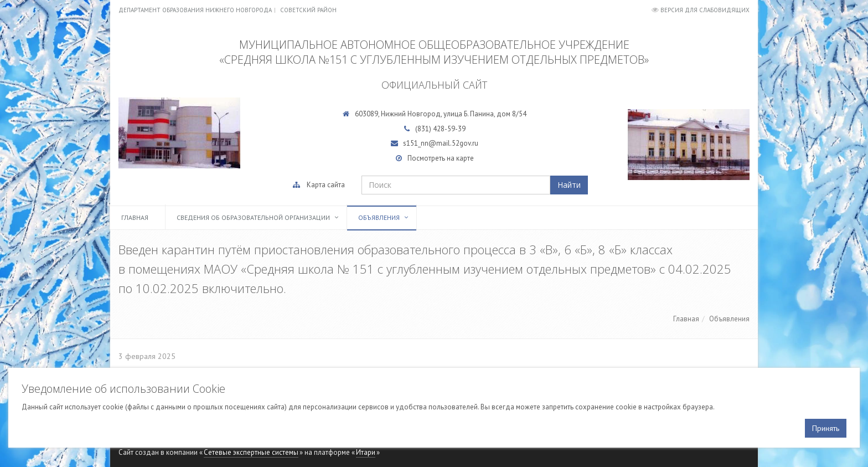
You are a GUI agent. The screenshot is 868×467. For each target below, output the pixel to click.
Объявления (379, 217)
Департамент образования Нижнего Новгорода (195, 10)
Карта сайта (326, 185)
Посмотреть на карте (441, 158)
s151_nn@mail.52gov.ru (441, 143)
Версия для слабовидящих (705, 10)
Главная (135, 217)
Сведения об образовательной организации (253, 217)
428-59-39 (449, 129)
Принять (826, 428)
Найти (569, 185)
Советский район (308, 10)
